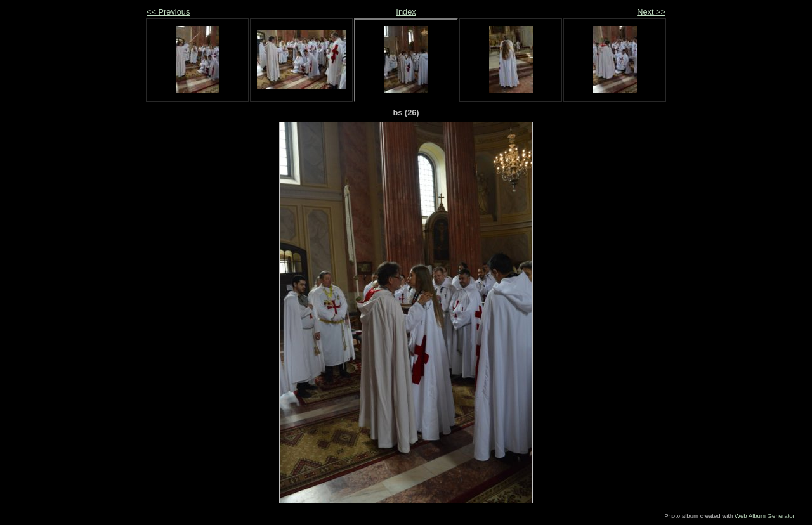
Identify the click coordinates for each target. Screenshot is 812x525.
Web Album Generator (765, 516)
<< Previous (168, 12)
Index (406, 12)
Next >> (651, 12)
